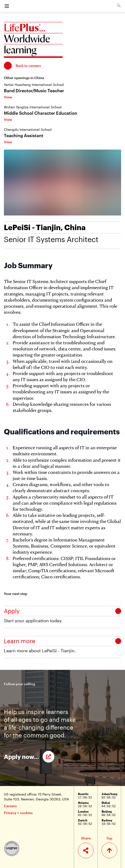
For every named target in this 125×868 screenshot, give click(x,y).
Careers (10, 806)
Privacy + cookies (18, 813)
